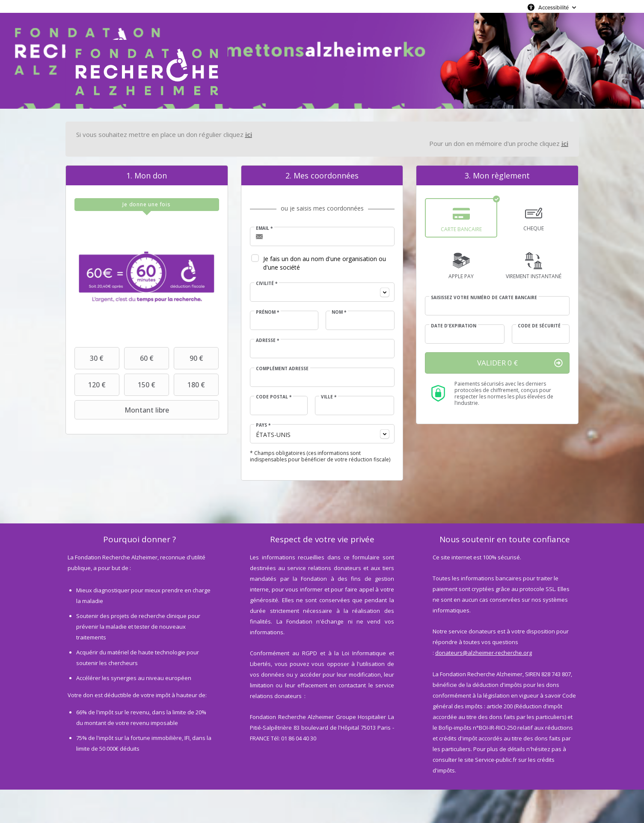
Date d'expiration (454, 326)
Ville (329, 397)
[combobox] (322, 292)
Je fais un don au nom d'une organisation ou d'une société (325, 263)
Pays (263, 425)
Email (264, 228)
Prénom (267, 312)
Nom (339, 312)
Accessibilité (553, 7)
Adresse (267, 340)
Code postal (274, 397)
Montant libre (123, 410)
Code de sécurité (539, 326)
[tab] (147, 205)
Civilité (267, 283)
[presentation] (147, 205)
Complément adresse (282, 368)
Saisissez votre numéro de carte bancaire (484, 297)
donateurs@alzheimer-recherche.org (484, 653)
